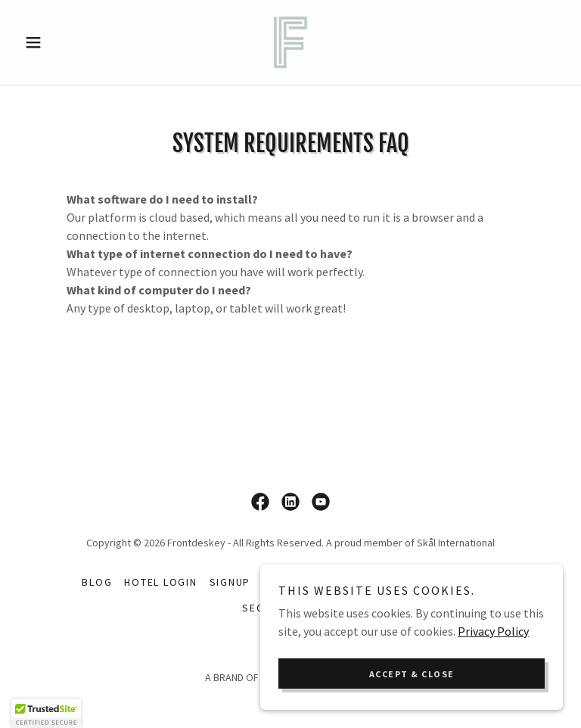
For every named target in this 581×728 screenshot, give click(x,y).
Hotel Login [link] (160, 582)
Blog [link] (97, 582)
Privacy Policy (493, 631)
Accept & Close (412, 674)
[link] (290, 42)
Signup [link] (230, 582)
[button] (59, 42)
